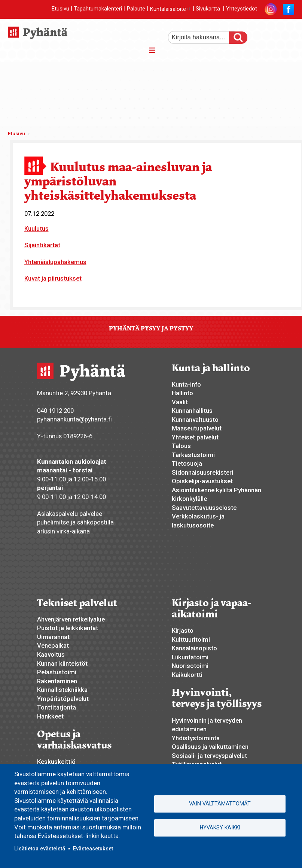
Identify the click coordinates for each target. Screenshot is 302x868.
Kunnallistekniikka (62, 690)
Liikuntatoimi (190, 657)
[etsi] (204, 37)
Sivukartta (208, 9)
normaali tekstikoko (275, 35)
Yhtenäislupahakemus (55, 262)
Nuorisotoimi (190, 666)
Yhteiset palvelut (195, 437)
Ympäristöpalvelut (63, 699)
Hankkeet (50, 716)
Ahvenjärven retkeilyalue (71, 619)
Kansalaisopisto (194, 648)
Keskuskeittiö (56, 762)
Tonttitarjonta (57, 707)
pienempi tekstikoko (288, 35)
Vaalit (180, 402)
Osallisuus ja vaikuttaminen (210, 747)
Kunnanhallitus (192, 411)
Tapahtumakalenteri (98, 9)
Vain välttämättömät (220, 803)
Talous (181, 446)
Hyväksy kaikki (220, 828)
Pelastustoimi (57, 672)
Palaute (136, 9)
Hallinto (182, 393)
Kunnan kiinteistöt (62, 663)
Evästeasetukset (93, 849)
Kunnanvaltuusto (195, 420)
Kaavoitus (51, 654)
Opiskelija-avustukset (202, 481)
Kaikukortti (187, 675)
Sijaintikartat (42, 245)
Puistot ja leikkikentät (68, 628)
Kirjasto (183, 630)
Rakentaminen (57, 681)
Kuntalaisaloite (170, 9)
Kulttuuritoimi (191, 639)
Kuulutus (36, 229)
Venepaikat (53, 645)
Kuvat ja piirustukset (53, 278)
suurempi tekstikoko (262, 35)
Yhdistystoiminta (196, 738)
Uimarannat (53, 637)
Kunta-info (186, 384)
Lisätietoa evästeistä (40, 849)
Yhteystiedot (242, 9)
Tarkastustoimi (193, 455)
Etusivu (60, 9)
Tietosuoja (187, 463)
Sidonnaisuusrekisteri (202, 472)
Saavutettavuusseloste (204, 508)
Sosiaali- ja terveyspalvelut (209, 756)
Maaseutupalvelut (197, 428)
